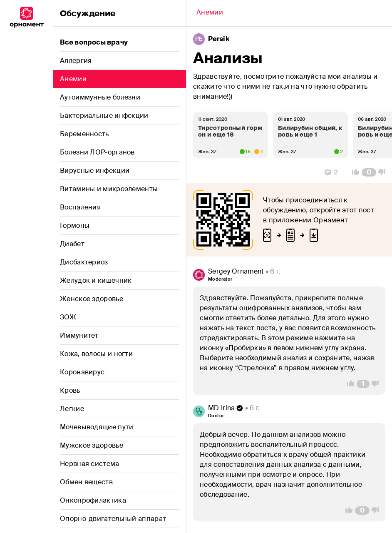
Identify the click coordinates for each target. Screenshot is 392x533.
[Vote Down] (384, 172)
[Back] (210, 13)
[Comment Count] (369, 172)
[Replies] (331, 172)
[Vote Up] (353, 172)
